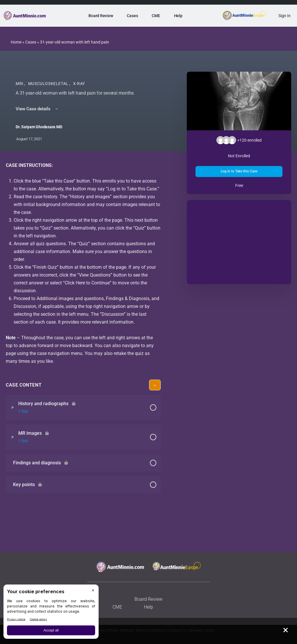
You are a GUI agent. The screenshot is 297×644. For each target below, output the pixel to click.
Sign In (285, 16)
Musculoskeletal (49, 84)
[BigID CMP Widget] (51, 613)
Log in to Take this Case (239, 171)
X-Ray (79, 84)
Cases (31, 42)
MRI (20, 84)
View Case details (37, 109)
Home (16, 42)
